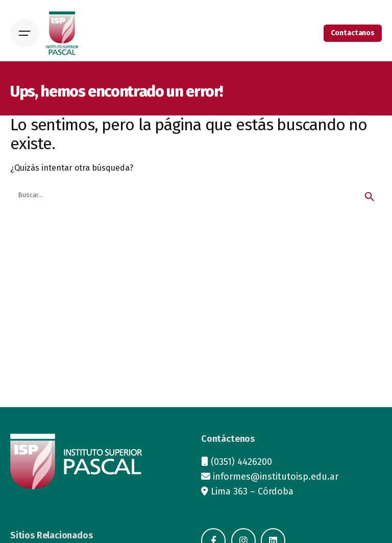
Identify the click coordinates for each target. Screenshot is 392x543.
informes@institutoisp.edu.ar (276, 477)
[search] (370, 197)
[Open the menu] (24, 33)
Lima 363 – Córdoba (252, 491)
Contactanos (353, 33)
